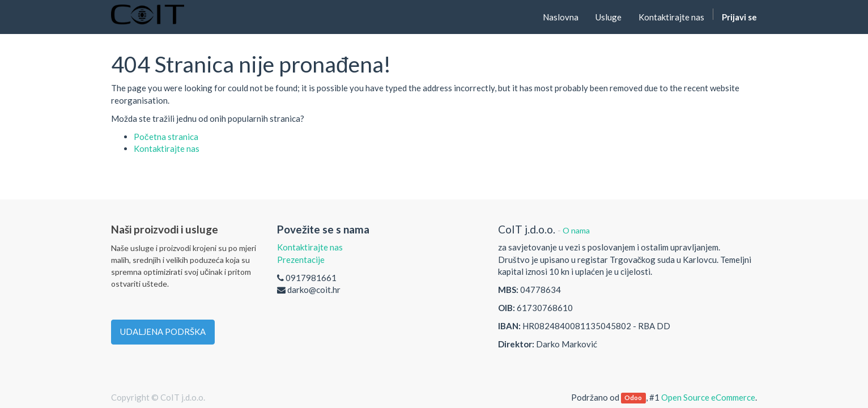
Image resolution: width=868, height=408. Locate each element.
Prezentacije (301, 260)
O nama (576, 230)
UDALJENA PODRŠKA (163, 331)
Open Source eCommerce (708, 397)
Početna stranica (166, 137)
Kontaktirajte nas (167, 148)
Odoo (633, 398)
